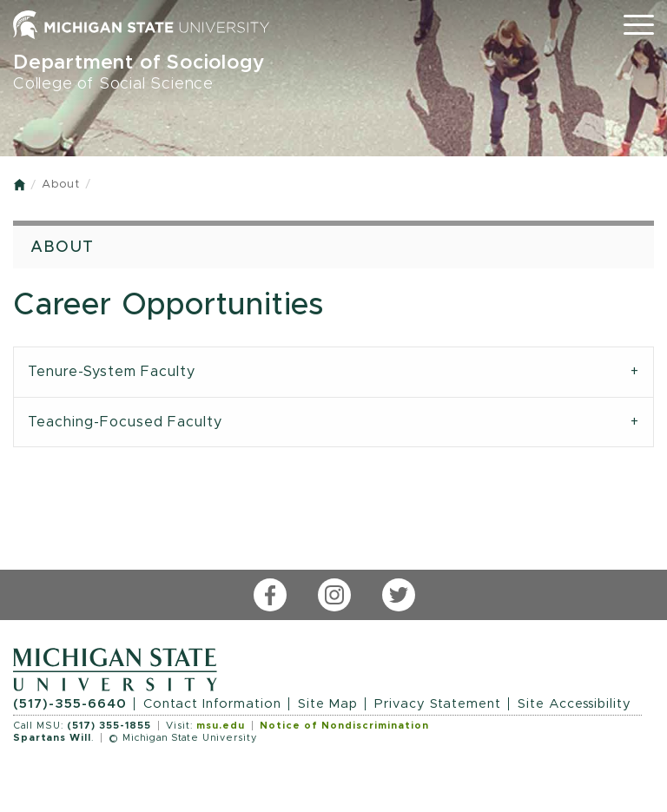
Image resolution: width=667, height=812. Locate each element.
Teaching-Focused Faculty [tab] (125, 422)
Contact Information (212, 704)
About (61, 185)
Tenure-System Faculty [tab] (112, 372)
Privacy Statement (438, 704)
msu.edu (221, 726)
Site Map (328, 704)
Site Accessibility (575, 704)
